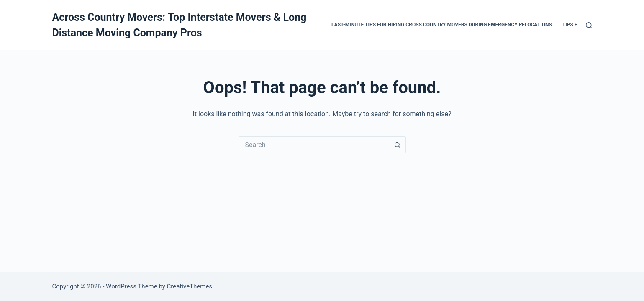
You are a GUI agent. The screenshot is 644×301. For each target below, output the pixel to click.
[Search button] (398, 145)
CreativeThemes (190, 286)
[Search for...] (314, 145)
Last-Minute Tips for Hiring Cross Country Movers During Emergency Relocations (442, 25)
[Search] (589, 25)
